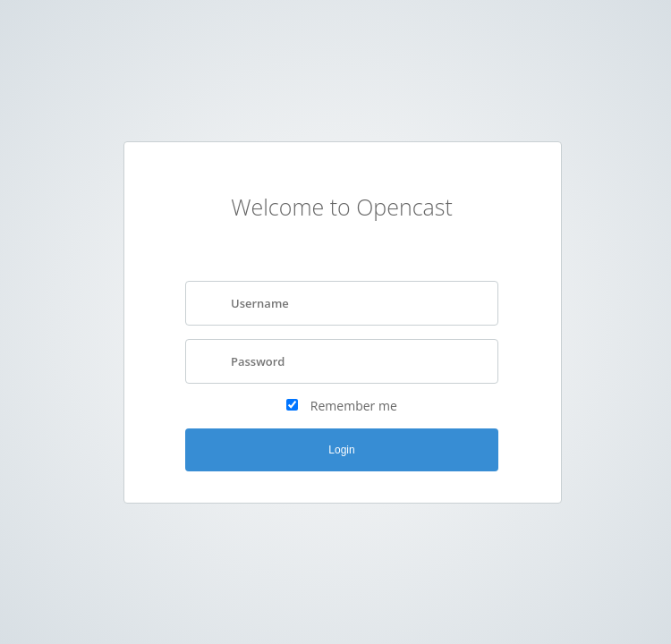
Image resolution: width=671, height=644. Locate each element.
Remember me (354, 406)
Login (341, 450)
